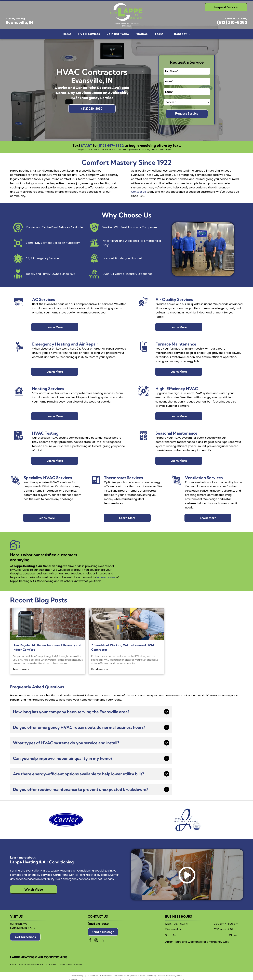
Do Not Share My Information (99, 976)
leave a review (106, 577)
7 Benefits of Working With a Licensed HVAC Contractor (123, 647)
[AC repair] (48, 624)
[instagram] (96, 941)
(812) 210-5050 (232, 23)
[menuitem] (67, 34)
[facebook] (90, 941)
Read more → (21, 669)
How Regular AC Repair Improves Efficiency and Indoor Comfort (47, 647)
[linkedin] (102, 941)
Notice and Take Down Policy (144, 976)
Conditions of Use (122, 976)
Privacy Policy (77, 976)
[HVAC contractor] (126, 624)
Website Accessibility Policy (170, 976)
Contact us (138, 192)
